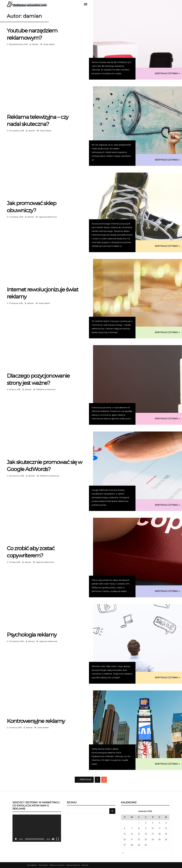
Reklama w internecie (46, 389)
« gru (123, 853)
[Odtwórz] (16, 839)
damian (35, 44)
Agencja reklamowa (48, 217)
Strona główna (32, 865)
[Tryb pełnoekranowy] (58, 839)
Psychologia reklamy (32, 635)
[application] (37, 828)
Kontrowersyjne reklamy (36, 721)
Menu (86, 4)
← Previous (84, 780)
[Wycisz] (53, 839)
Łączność (85, 865)
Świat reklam (49, 44)
